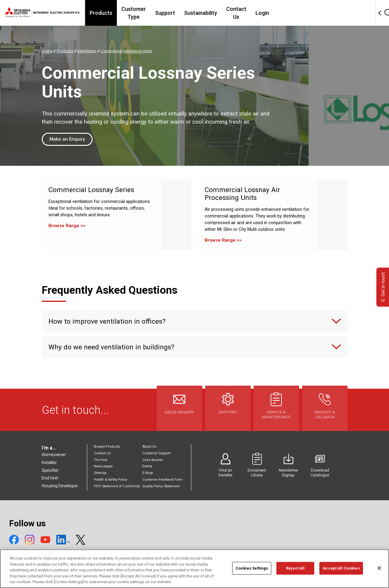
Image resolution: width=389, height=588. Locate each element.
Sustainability (237, 13)
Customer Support (156, 453)
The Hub (101, 460)
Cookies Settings (252, 570)
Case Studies (153, 460)
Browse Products (107, 447)
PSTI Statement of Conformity (117, 486)
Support (201, 13)
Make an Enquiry (67, 139)
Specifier (50, 470)
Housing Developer (60, 486)
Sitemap (100, 473)
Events (147, 466)
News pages (103, 466)
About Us (149, 447)
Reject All (295, 570)
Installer (49, 462)
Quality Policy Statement (161, 486)
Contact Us (276, 13)
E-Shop (148, 473)
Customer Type (163, 13)
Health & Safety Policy (110, 480)
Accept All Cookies (341, 570)
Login (306, 13)
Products (124, 13)
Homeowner (54, 455)
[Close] (379, 570)
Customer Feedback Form (162, 480)
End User (50, 478)
